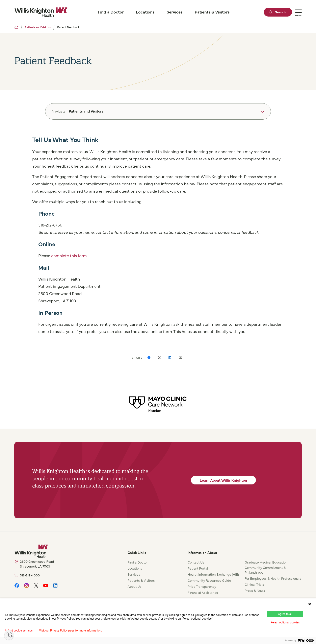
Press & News (255, 590)
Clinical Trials (254, 584)
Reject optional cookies (285, 622)
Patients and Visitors (38, 27)
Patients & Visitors (141, 580)
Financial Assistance (203, 592)
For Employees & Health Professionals (273, 578)
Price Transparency (202, 586)
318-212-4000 (30, 575)
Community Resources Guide (209, 580)
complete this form (69, 255)
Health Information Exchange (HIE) (213, 574)
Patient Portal (198, 568)
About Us (135, 586)
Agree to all (285, 614)
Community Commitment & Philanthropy (265, 570)
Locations (135, 568)
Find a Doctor (138, 562)
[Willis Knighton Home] (41, 12)
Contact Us (196, 562)
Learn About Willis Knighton (223, 480)
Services (134, 574)
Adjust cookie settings (19, 630)
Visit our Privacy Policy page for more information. (71, 630)
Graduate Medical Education (266, 562)
